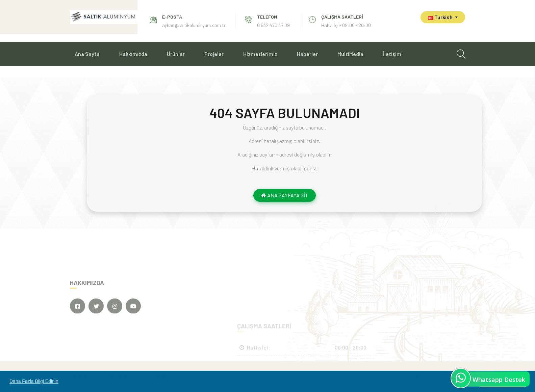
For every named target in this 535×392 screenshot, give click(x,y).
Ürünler (176, 54)
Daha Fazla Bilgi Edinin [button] (34, 381)
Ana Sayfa (87, 54)
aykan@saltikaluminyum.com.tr (194, 25)
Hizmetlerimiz (260, 54)
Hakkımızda (133, 54)
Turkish (441, 17)
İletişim (392, 54)
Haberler (307, 54)
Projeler (214, 54)
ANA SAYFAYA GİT (285, 195)
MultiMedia (350, 54)
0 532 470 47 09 (273, 25)
